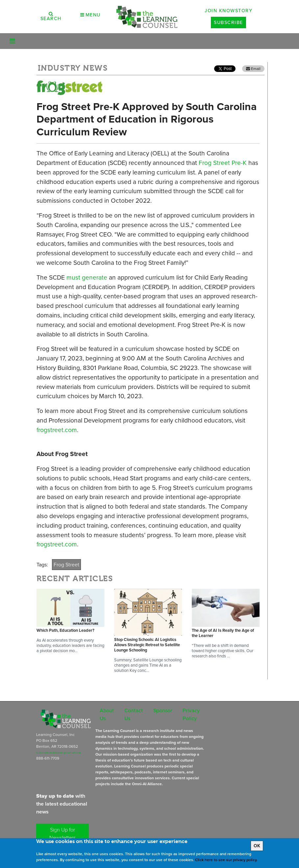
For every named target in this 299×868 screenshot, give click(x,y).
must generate (87, 277)
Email (253, 69)
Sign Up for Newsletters (62, 834)
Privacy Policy (191, 714)
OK (257, 846)
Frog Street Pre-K (223, 163)
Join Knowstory (228, 11)
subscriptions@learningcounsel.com (59, 753)
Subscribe (228, 22)
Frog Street (66, 565)
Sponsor (163, 710)
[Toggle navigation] (12, 41)
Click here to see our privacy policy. (226, 860)
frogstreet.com (57, 430)
